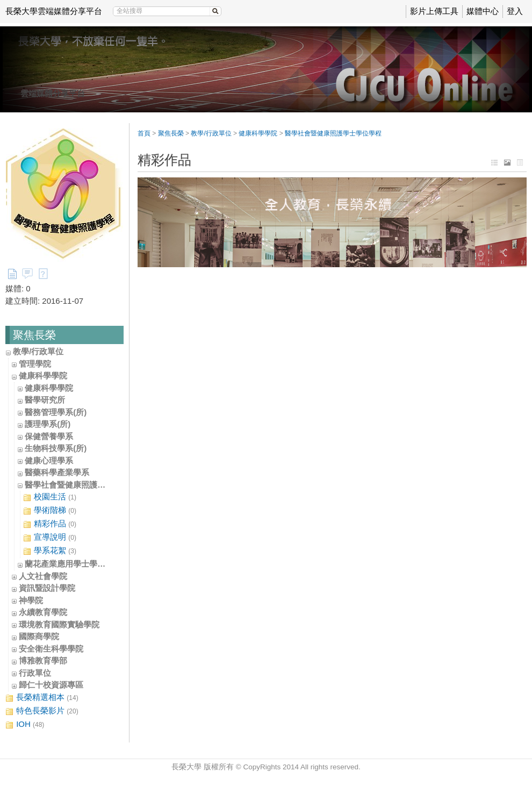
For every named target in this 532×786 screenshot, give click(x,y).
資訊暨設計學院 (47, 588)
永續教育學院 (43, 612)
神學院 (31, 600)
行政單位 (35, 673)
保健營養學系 (49, 436)
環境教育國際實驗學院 (59, 624)
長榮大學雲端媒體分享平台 (54, 11)
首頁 (144, 133)
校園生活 (50, 497)
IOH (25, 724)
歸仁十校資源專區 (51, 685)
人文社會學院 (43, 576)
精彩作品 (50, 524)
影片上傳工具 (434, 11)
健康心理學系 (49, 460)
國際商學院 (39, 636)
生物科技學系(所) (56, 448)
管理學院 (35, 364)
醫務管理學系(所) (56, 412)
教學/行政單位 (38, 351)
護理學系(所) (48, 424)
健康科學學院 (43, 376)
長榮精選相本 (42, 698)
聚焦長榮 (171, 133)
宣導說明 (50, 537)
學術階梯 (50, 510)
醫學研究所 (45, 400)
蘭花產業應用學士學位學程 (73, 564)
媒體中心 (483, 11)
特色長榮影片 (42, 711)
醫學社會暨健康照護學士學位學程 (85, 485)
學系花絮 (50, 551)
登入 (515, 11)
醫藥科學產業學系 (57, 472)
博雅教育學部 (43, 660)
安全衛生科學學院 (51, 649)
